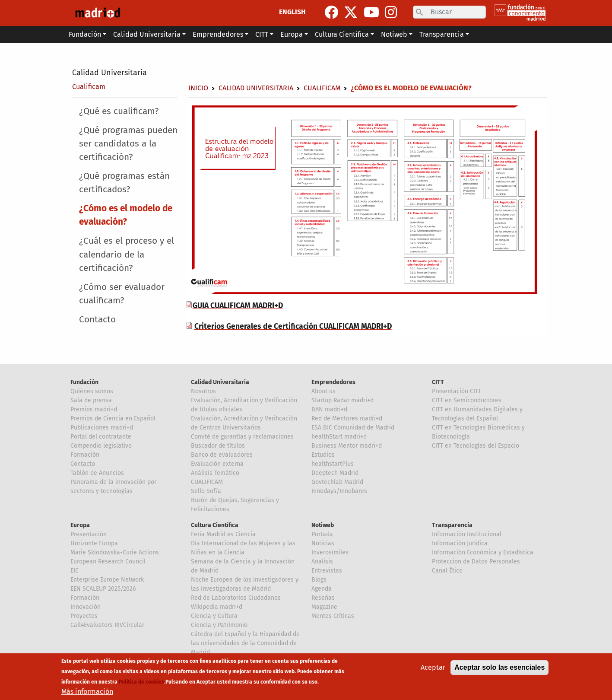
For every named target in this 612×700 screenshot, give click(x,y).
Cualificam (89, 87)
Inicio (198, 88)
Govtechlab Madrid (337, 482)
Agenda (322, 589)
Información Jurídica (460, 543)
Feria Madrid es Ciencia (223, 534)
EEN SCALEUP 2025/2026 (103, 589)
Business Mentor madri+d (347, 446)
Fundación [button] (85, 34)
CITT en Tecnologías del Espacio (476, 446)
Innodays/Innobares (339, 491)
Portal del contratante (101, 437)
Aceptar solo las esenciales (499, 667)
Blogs (319, 580)
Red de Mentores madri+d (347, 418)
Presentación (89, 534)
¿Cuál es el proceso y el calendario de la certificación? (127, 254)
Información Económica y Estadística (483, 552)
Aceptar (433, 667)
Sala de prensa (91, 400)
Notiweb (323, 525)
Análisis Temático (215, 473)
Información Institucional (467, 534)
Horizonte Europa (94, 543)
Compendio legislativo (101, 446)
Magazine (324, 607)
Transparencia (452, 525)
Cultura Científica (215, 525)
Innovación (86, 607)
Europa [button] (292, 34)
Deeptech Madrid (335, 473)
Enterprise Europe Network (107, 580)
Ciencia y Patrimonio (219, 625)
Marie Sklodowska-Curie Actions (115, 552)
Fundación (84, 382)
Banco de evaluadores (222, 455)
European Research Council (108, 562)
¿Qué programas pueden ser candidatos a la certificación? (128, 144)
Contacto (97, 320)
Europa (80, 525)
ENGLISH (292, 12)
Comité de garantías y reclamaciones (242, 437)
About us (323, 391)
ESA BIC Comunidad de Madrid (353, 428)
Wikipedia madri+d (217, 607)
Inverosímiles (330, 552)
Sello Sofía (206, 491)
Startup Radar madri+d (342, 400)
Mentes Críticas (333, 616)
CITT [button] (262, 34)
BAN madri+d (329, 409)
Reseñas (323, 598)
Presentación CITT (457, 391)
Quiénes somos (92, 391)
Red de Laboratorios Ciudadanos (236, 598)
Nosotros (203, 391)
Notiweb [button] (394, 34)
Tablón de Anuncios (97, 473)
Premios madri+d (94, 409)
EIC (75, 571)
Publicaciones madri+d (102, 428)
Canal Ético (447, 571)
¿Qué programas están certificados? (124, 183)
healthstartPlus (333, 464)
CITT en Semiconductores (467, 400)
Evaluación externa (217, 464)
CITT (438, 382)
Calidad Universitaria (109, 73)
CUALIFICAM (207, 482)
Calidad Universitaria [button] (147, 34)
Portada (322, 534)
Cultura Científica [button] (342, 34)
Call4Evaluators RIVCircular (107, 625)
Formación (85, 455)
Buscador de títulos (218, 446)
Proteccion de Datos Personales (476, 562)
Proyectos (84, 616)
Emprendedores (333, 382)
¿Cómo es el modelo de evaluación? (126, 215)
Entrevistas (327, 571)
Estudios (323, 455)
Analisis (322, 562)
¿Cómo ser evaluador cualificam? (122, 294)
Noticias (323, 543)
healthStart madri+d (339, 437)
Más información (87, 692)
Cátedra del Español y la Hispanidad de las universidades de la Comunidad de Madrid (245, 643)
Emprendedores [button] (218, 34)
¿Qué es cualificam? (119, 111)
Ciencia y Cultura (214, 616)
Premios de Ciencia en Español (113, 418)
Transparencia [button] (442, 34)
